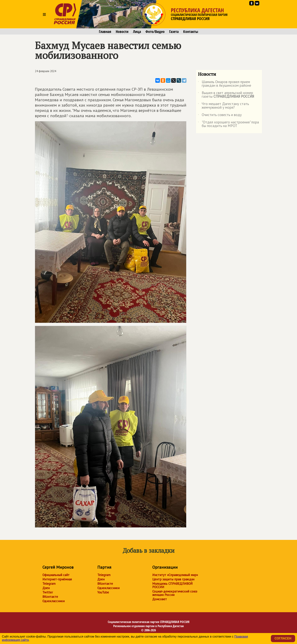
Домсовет (160, 599)
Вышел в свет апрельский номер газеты (226, 95)
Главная (105, 32)
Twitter (48, 592)
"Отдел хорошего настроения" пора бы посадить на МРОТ (228, 124)
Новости (122, 32)
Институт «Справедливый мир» (175, 575)
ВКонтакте (50, 597)
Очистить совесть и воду (220, 115)
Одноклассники (54, 601)
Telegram (49, 584)
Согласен (283, 638)
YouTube (103, 592)
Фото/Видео (155, 32)
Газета (174, 32)
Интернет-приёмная (57, 579)
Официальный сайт (56, 575)
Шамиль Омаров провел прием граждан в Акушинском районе (225, 84)
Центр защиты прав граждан (173, 579)
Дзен (46, 588)
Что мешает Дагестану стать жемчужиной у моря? (223, 106)
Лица (137, 32)
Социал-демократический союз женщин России (175, 593)
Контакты (191, 32)
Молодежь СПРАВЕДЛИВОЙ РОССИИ (172, 585)
